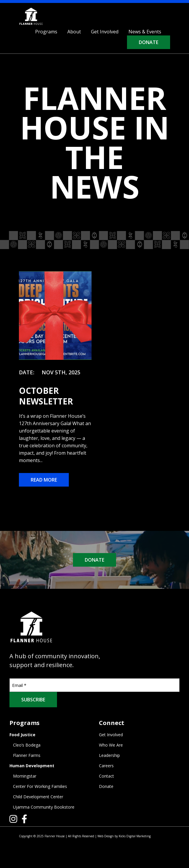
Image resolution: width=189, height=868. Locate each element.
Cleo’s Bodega (27, 745)
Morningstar (25, 776)
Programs (46, 32)
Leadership (109, 755)
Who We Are (111, 745)
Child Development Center (38, 797)
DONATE (94, 560)
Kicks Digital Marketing (135, 836)
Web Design (106, 836)
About (74, 32)
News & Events (145, 32)
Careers (106, 766)
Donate (149, 42)
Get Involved (105, 32)
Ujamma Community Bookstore (44, 807)
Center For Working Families (40, 786)
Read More (44, 480)
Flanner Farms (27, 755)
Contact (106, 776)
